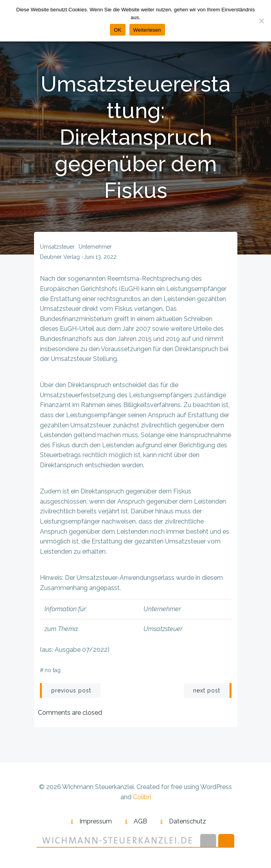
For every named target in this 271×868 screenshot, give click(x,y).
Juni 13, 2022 (100, 257)
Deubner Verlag (60, 257)
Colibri (142, 797)
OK (118, 30)
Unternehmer (95, 247)
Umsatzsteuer (57, 247)
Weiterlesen (147, 30)
